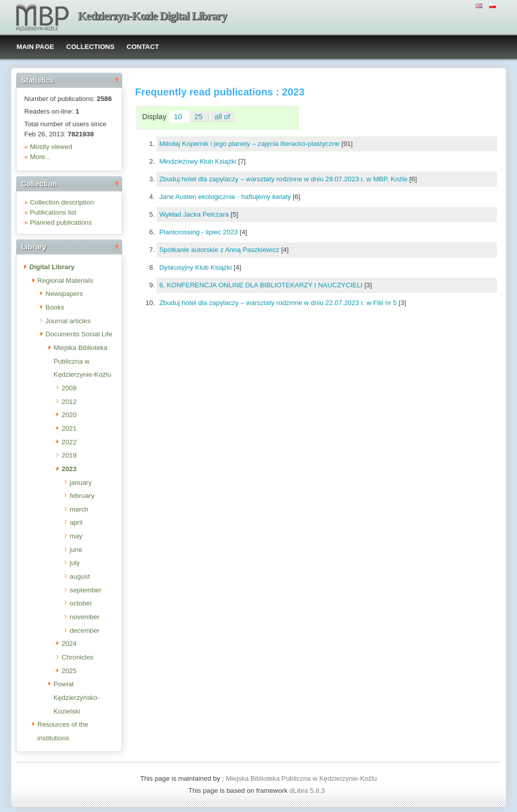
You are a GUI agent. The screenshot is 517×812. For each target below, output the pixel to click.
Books (55, 307)
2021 (69, 428)
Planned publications (61, 222)
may (76, 536)
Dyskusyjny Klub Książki (196, 267)
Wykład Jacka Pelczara (195, 214)
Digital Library (52, 267)
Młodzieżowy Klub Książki (198, 161)
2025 (69, 671)
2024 (69, 644)
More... (40, 157)
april (76, 522)
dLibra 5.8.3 (308, 791)
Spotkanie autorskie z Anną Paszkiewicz (220, 250)
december (85, 630)
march (79, 509)
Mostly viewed (51, 147)
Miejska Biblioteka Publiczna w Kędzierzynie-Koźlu (82, 361)
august (80, 576)
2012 (69, 402)
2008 (69, 388)
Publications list (53, 212)
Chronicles (77, 657)
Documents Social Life (79, 334)
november (85, 617)
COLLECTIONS (90, 47)
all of (222, 117)
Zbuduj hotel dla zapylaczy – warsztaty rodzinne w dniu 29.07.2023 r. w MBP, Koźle (284, 179)
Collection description (62, 202)
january (81, 483)
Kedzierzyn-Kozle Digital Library (152, 16)
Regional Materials (65, 281)
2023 (69, 469)
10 (179, 117)
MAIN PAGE (36, 47)
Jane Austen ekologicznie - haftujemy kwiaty (226, 197)
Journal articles (68, 321)
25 (199, 117)
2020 (69, 415)
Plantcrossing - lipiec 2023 (199, 232)
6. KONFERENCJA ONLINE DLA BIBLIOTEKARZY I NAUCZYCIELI (262, 285)
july (75, 563)
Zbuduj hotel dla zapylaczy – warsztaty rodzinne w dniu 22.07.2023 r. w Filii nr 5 (279, 303)
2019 (69, 455)
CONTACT (143, 47)
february (82, 496)
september (86, 590)
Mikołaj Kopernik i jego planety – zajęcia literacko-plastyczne (250, 144)
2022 (69, 442)
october (81, 603)
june (76, 550)
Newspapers (64, 294)
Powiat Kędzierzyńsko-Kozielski (76, 697)
